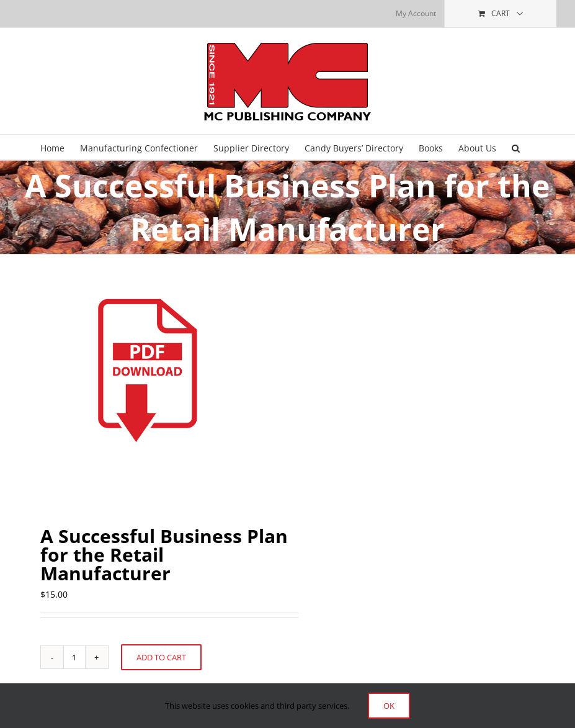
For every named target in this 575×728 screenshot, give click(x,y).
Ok (389, 706)
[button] (516, 147)
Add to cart (161, 657)
